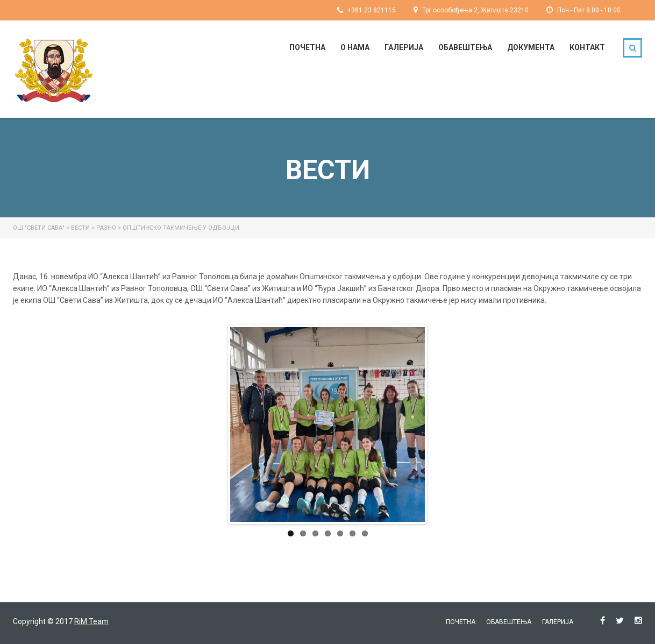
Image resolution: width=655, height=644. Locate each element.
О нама (355, 47)
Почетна (307, 47)
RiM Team (91, 621)
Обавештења (465, 47)
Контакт (587, 47)
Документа (531, 47)
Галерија (404, 47)
